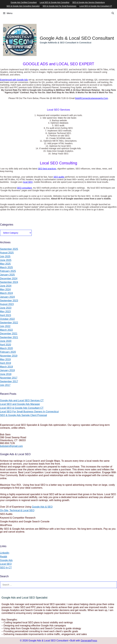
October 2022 (7, 319)
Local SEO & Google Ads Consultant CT (96, 6)
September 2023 (9, 301)
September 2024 (9, 282)
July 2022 (5, 326)
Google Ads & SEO (42, 507)
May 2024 (5, 289)
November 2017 (9, 378)
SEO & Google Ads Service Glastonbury (89, 2)
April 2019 (5, 363)
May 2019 (5, 359)
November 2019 (9, 356)
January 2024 (7, 297)
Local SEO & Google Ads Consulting (55, 2)
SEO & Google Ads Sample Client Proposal (23, 415)
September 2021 (9, 337)
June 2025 (6, 260)
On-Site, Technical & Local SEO (17, 510)
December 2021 (9, 334)
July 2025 (5, 256)
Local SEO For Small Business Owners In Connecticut (29, 412)
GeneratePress (89, 641)
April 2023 (5, 315)
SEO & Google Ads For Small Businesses (59, 6)
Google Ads (6, 560)
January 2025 (7, 275)
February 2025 (8, 271)
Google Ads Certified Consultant (24, 2)
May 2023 (5, 312)
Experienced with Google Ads (14, 80)
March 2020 (6, 348)
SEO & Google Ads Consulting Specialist (23, 6)
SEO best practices (47, 169)
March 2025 (6, 267)
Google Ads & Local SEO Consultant (77, 38)
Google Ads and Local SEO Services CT (22, 400)
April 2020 (5, 345)
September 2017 (9, 381)
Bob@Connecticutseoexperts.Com (92, 98)
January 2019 (7, 370)
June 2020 (6, 341)
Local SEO (6, 564)
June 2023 (6, 308)
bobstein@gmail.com (11, 446)
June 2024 (6, 286)
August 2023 (7, 304)
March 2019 (6, 367)
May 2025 (5, 264)
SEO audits (59, 177)
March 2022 (6, 330)
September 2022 (9, 323)
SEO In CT (6, 568)
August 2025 (7, 253)
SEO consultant (24, 188)
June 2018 (6, 374)
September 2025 (9, 249)
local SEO (28, 182)
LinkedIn (5, 553)
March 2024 (6, 293)
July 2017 (5, 385)
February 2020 (8, 352)
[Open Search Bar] (113, 13)
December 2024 (9, 279)
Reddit (4, 557)
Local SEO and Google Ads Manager (20, 404)
